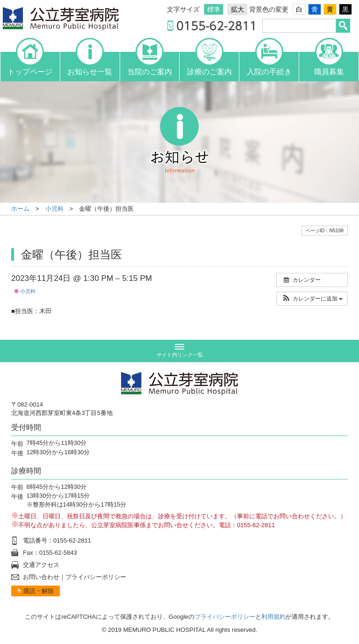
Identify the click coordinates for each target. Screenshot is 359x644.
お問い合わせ (41, 577)
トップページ (30, 64)
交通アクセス (41, 565)
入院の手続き (269, 64)
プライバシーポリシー (96, 577)
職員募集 (329, 64)
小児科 (25, 291)
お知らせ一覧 (90, 64)
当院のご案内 (150, 64)
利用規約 (273, 617)
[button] (312, 299)
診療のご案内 (209, 64)
